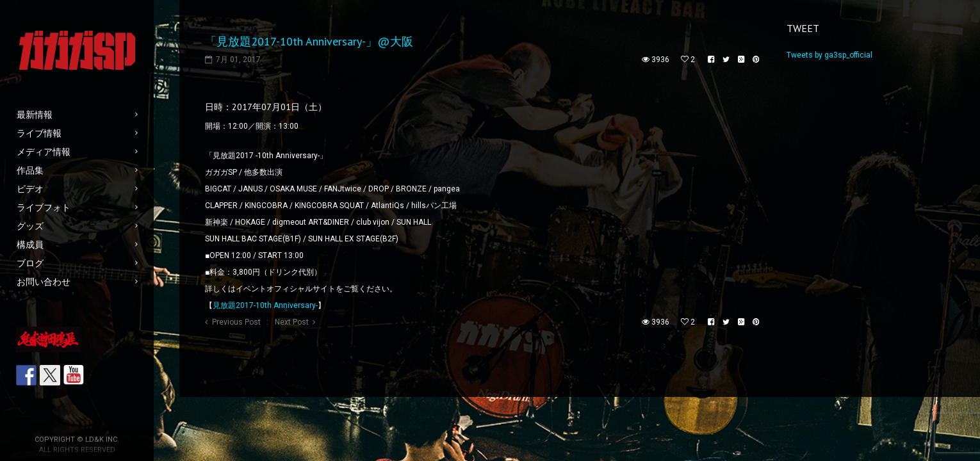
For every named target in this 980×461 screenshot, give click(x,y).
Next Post (292, 322)
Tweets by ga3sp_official (829, 55)
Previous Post (236, 322)
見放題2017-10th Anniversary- (265, 305)
